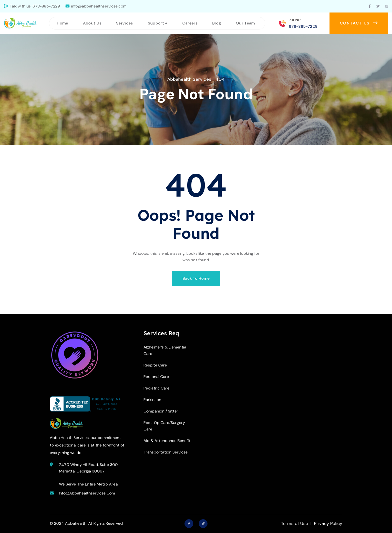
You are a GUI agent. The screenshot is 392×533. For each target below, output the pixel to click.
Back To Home (196, 278)
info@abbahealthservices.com (99, 6)
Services (124, 23)
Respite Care (155, 365)
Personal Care (156, 377)
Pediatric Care (156, 388)
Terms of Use (294, 523)
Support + (158, 23)
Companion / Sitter (161, 411)
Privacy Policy (328, 523)
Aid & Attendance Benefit (167, 441)
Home (62, 23)
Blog (217, 23)
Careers (190, 23)
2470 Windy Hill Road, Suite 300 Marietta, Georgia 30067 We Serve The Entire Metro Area (88, 474)
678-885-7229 (46, 6)
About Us (92, 23)
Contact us (359, 23)
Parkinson (152, 400)
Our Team (245, 23)
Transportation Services (166, 452)
